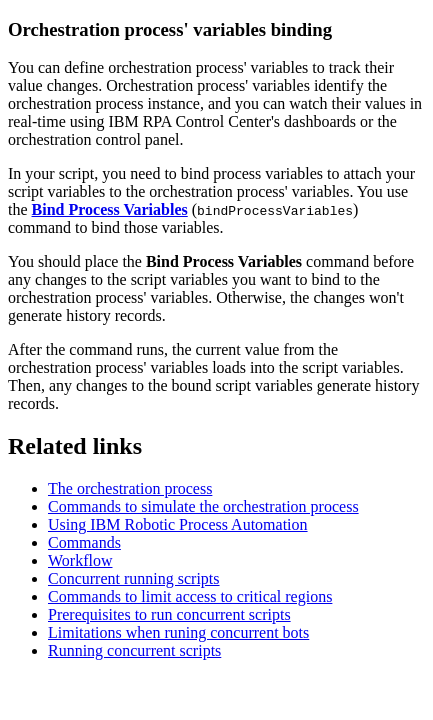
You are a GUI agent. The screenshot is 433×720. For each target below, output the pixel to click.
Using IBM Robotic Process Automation (178, 524)
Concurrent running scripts (134, 578)
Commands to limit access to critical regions (190, 596)
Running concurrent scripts (134, 650)
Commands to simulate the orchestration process (203, 506)
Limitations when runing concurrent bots (178, 632)
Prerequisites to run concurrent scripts (169, 614)
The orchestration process (130, 488)
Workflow (80, 560)
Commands (84, 542)
